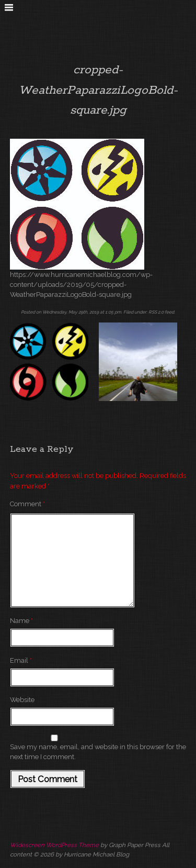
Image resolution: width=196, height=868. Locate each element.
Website (22, 700)
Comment (27, 504)
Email (21, 660)
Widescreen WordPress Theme (54, 845)
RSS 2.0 (156, 312)
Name (21, 621)
